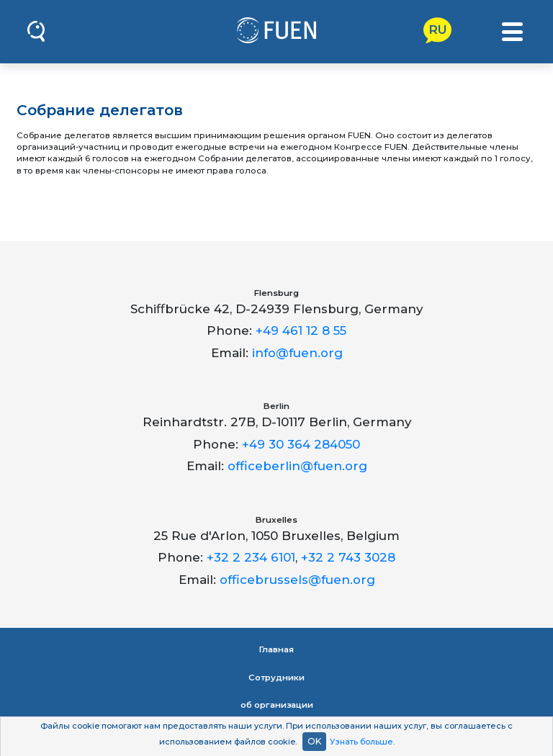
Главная (276, 649)
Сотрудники (276, 678)
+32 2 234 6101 (251, 557)
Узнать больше (361, 742)
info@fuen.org (297, 353)
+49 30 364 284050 (301, 444)
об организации (277, 705)
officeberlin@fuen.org (297, 466)
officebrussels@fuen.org (297, 580)
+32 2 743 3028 (348, 557)
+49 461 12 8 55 (301, 330)
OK (314, 741)
